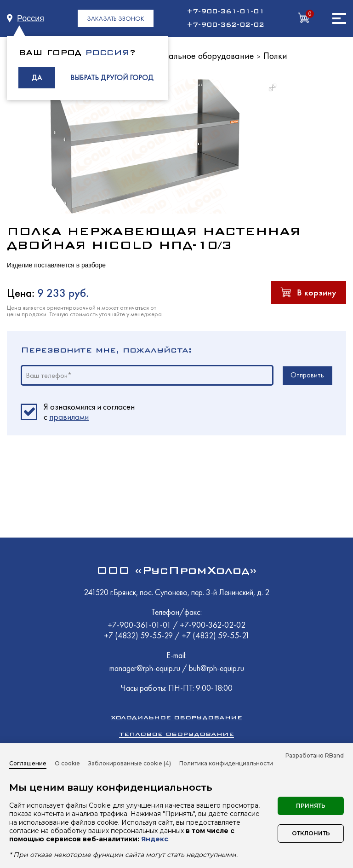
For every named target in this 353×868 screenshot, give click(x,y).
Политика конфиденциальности (226, 763)
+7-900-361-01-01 (225, 12)
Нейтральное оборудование (199, 56)
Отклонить (311, 833)
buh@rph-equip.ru (216, 668)
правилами (69, 417)
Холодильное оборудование (176, 717)
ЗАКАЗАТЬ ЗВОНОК (116, 18)
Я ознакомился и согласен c (89, 412)
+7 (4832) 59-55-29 (139, 635)
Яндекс (155, 839)
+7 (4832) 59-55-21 (216, 635)
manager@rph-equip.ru (145, 668)
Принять (311, 806)
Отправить (307, 375)
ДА (37, 78)
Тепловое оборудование (176, 734)
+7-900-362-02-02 (225, 25)
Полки (275, 56)
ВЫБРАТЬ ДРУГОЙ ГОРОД (112, 78)
